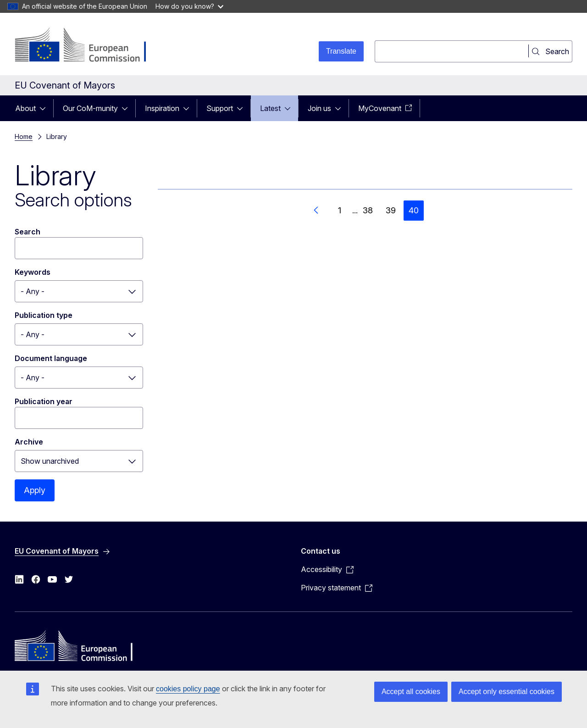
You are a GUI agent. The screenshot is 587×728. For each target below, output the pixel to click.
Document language (51, 358)
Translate (341, 51)
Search (28, 232)
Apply (35, 490)
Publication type (44, 315)
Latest (270, 108)
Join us (319, 108)
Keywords (33, 272)
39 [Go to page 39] (391, 210)
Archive (29, 442)
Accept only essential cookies (507, 692)
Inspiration (162, 108)
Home (24, 136)
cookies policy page (188, 689)
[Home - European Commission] (89, 46)
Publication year (44, 401)
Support (220, 108)
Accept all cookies (411, 692)
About (25, 108)
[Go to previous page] (316, 211)
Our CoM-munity (90, 108)
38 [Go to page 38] (368, 210)
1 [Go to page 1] (340, 210)
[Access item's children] (45, 108)
